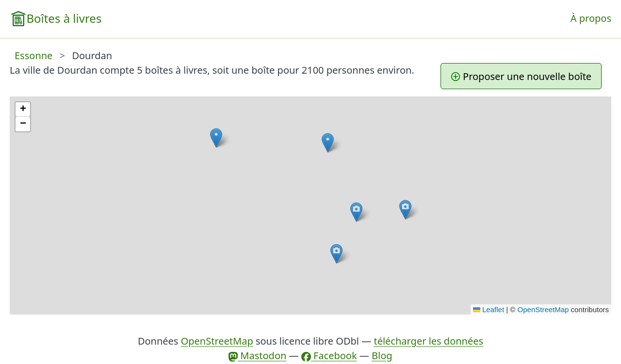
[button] (328, 143)
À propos (591, 18)
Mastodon (257, 356)
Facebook (329, 356)
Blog (382, 356)
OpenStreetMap (543, 309)
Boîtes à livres (64, 18)
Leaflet (489, 309)
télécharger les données (428, 341)
